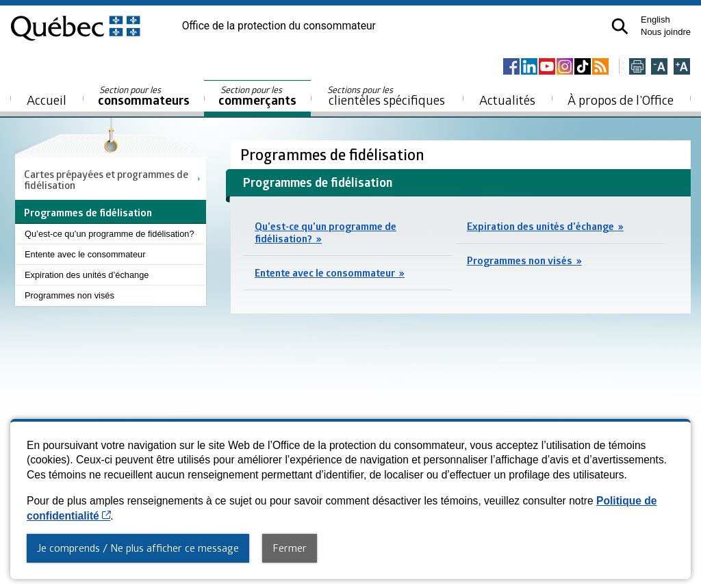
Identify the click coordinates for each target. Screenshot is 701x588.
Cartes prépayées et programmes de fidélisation (106, 179)
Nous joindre (666, 32)
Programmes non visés (69, 295)
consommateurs (144, 96)
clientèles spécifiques (386, 96)
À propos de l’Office (621, 100)
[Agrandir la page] (682, 67)
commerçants (257, 96)
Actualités (507, 100)
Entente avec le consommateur (85, 254)
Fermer (290, 548)
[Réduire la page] (659, 67)
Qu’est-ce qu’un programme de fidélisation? (110, 234)
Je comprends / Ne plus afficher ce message (138, 548)
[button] (620, 26)
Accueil (47, 100)
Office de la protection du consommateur (279, 26)
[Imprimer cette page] (637, 67)
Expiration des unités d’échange (87, 275)
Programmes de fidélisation (334, 154)
